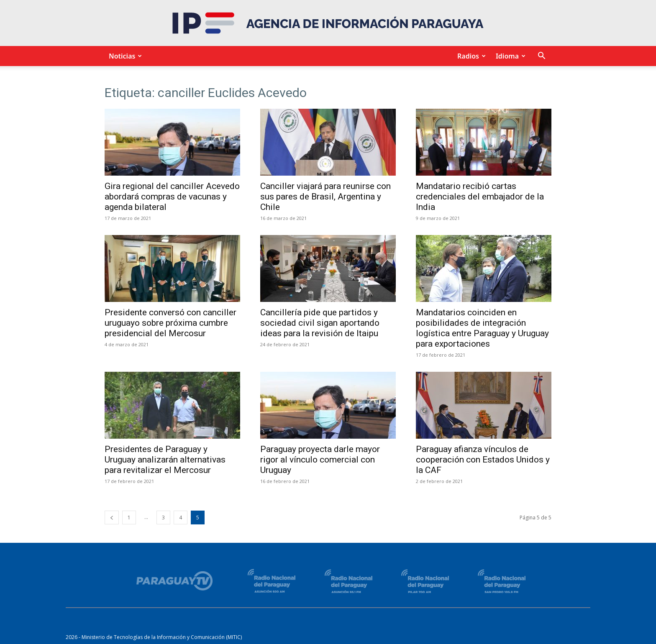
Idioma (509, 56)
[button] (541, 57)
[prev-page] (112, 517)
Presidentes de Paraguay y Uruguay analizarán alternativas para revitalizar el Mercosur (165, 460)
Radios (470, 56)
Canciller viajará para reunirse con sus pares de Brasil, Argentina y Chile (325, 197)
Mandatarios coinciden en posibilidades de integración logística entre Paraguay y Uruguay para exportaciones (482, 328)
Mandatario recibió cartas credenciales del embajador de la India (480, 197)
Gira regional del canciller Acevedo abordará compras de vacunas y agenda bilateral (172, 197)
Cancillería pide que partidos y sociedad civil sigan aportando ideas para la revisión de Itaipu (320, 323)
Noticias (124, 56)
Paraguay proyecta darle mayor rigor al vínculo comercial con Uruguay (320, 460)
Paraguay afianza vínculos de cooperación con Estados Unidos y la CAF (483, 460)
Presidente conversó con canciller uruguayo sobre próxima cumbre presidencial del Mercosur (170, 323)
